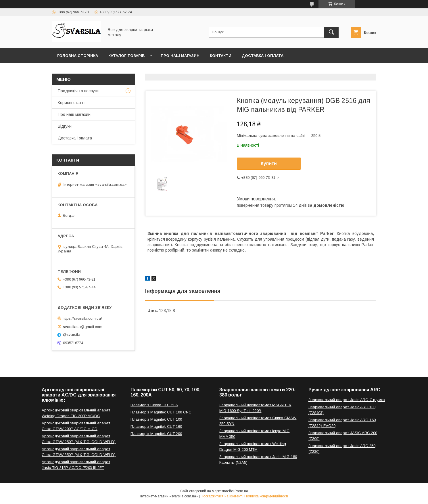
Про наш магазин (180, 56)
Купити (269, 163)
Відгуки (65, 126)
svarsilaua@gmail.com (83, 326)
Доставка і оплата (263, 56)
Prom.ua (241, 491)
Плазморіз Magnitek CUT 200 (156, 434)
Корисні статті (71, 103)
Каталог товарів (126, 56)
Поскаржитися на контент (221, 496)
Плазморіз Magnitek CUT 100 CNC (161, 412)
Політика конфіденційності (266, 496)
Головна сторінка (78, 56)
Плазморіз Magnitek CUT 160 (156, 427)
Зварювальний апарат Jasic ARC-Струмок (347, 400)
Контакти (221, 56)
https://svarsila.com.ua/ (82, 318)
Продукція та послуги (78, 91)
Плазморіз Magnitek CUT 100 (156, 419)
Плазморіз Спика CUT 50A (154, 405)
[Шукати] (331, 32)
